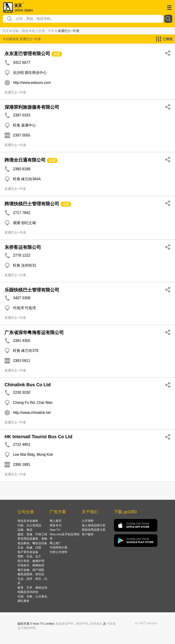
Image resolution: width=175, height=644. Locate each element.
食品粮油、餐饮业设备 (32, 543)
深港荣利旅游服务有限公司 (32, 107)
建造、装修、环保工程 (32, 534)
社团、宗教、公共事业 (32, 596)
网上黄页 (56, 521)
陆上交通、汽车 (43, 31)
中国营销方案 (59, 547)
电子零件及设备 (28, 552)
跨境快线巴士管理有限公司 (32, 204)
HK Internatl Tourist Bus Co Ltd (38, 437)
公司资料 (88, 521)
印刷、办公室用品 (29, 525)
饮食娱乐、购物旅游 (31, 565)
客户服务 (88, 534)
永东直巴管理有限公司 (27, 54)
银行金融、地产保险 (31, 570)
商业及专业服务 (28, 521)
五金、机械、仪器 (29, 547)
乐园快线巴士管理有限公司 (32, 290)
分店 (57, 54)
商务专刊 (56, 525)
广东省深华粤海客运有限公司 (34, 332)
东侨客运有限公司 (23, 247)
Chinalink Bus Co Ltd (28, 385)
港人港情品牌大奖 (94, 525)
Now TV (55, 530)
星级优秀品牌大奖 (94, 530)
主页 (5, 31)
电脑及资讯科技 (28, 592)
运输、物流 (20, 31)
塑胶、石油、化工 (29, 556)
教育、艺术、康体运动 (32, 588)
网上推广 (56, 543)
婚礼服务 (23, 601)
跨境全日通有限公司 (25, 160)
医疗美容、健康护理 (31, 561)
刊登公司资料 (59, 552)
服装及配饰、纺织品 (31, 574)
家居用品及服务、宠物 (32, 539)
